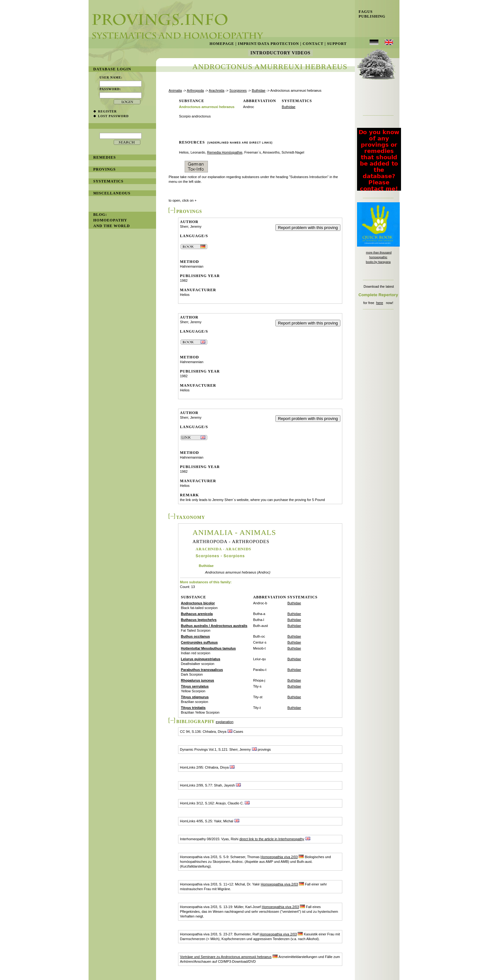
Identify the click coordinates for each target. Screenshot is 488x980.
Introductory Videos (280, 53)
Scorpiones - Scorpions (220, 556)
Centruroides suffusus (199, 642)
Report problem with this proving (308, 228)
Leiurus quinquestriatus (201, 659)
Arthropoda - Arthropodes (231, 542)
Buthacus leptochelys (199, 620)
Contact (313, 44)
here (380, 303)
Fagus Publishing (370, 14)
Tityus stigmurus (195, 697)
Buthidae (259, 90)
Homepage (222, 44)
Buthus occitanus (195, 636)
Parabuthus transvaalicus (202, 670)
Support (337, 44)
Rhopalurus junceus (198, 680)
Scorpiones (238, 90)
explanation (225, 722)
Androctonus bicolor (198, 603)
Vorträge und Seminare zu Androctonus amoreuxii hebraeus (226, 957)
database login (112, 69)
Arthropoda (195, 90)
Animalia (175, 90)
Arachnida (217, 90)
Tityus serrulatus (195, 686)
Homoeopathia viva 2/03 (279, 857)
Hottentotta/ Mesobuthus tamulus (208, 648)
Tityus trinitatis (193, 708)
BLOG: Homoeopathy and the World (112, 220)
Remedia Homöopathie (225, 152)
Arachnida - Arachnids (223, 549)
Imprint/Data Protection (268, 44)
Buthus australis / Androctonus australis (214, 626)
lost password (113, 116)
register (107, 111)
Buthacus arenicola (197, 614)
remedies (105, 157)
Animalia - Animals (234, 532)
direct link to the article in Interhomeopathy (272, 839)
